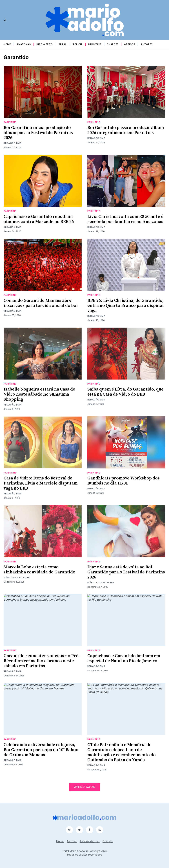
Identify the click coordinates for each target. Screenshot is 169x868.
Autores (147, 44)
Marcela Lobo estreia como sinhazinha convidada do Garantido (39, 570)
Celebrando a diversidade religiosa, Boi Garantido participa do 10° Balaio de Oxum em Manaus (41, 750)
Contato (108, 841)
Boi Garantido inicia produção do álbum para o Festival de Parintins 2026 (38, 133)
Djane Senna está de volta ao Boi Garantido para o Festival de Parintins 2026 (126, 572)
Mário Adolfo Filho (17, 577)
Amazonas (24, 44)
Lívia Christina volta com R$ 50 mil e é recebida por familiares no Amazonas (125, 219)
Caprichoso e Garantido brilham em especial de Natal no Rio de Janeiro (124, 658)
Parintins (95, 44)
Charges (113, 44)
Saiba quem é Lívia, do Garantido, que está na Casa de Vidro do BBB (125, 392)
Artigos (130, 44)
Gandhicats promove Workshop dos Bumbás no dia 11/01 (124, 481)
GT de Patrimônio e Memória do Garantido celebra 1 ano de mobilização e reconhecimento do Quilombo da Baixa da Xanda (122, 752)
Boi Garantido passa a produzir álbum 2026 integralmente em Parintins (126, 130)
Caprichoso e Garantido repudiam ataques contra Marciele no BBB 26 (39, 219)
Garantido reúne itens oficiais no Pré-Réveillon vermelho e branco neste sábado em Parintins (42, 661)
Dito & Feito (45, 44)
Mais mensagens (85, 787)
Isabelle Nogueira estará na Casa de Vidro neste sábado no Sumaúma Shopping (39, 394)
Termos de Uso (90, 841)
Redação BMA (13, 143)
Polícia (78, 44)
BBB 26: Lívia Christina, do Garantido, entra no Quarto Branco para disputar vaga (126, 306)
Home (7, 44)
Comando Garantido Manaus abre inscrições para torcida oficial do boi (41, 303)
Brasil (63, 44)
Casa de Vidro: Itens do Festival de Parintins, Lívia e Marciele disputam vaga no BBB (41, 483)
